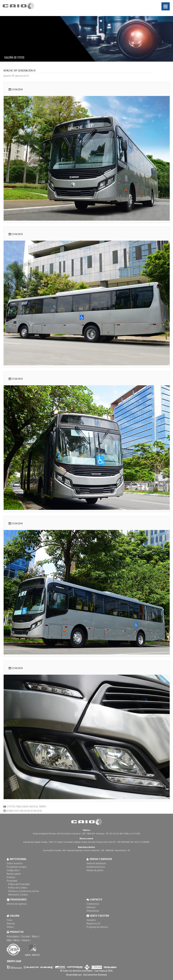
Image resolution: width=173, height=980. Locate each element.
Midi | (9, 940)
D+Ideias (11, 877)
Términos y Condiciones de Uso (24, 891)
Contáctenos (93, 904)
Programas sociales (17, 867)
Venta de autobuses (96, 863)
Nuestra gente (14, 874)
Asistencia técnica (96, 867)
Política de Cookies (18, 888)
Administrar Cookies (18, 895)
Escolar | (26, 936)
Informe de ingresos (17, 904)
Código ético (13, 870)
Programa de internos (97, 927)
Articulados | (13, 936)
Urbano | (26, 940)
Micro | (36, 936)
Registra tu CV (93, 924)
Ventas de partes (95, 870)
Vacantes (91, 920)
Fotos (10, 920)
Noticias (11, 924)
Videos (10, 927)
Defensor (91, 907)
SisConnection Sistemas (95, 975)
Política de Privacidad (19, 884)
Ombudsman (93, 911)
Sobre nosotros (15, 863)
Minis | (17, 940)
